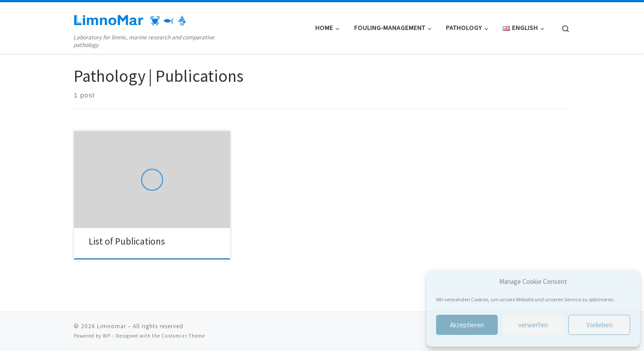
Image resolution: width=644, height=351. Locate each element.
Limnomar (112, 326)
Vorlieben (600, 325)
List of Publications (127, 241)
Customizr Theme (183, 336)
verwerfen (533, 325)
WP (107, 336)
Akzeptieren (467, 325)
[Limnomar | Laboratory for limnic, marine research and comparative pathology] (130, 19)
